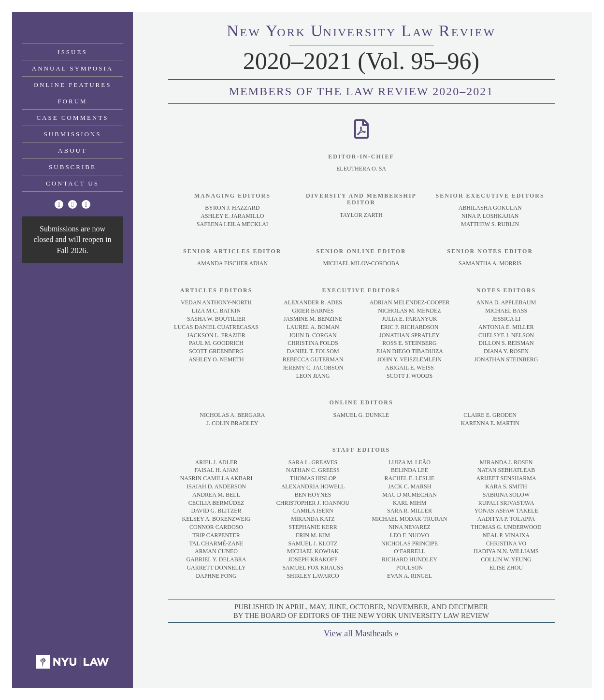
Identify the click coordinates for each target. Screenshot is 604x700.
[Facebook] (72, 204)
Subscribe (72, 167)
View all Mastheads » (361, 633)
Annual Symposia (72, 68)
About (72, 150)
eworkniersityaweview (361, 32)
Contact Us (72, 183)
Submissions (73, 134)
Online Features (73, 85)
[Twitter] (59, 204)
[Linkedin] (86, 204)
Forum (72, 101)
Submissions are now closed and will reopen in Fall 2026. (73, 240)
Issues (72, 52)
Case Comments (72, 118)
